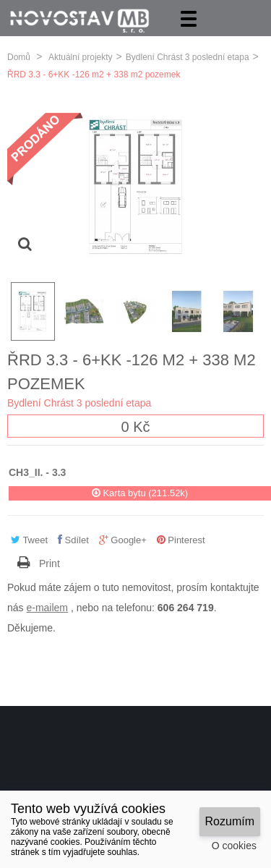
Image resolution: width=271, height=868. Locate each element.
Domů (19, 56)
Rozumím (230, 821)
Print (50, 562)
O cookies (234, 846)
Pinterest (181, 539)
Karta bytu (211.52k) (140, 492)
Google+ (123, 539)
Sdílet (73, 539)
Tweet (29, 539)
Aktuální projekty (81, 56)
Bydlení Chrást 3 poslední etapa (188, 56)
